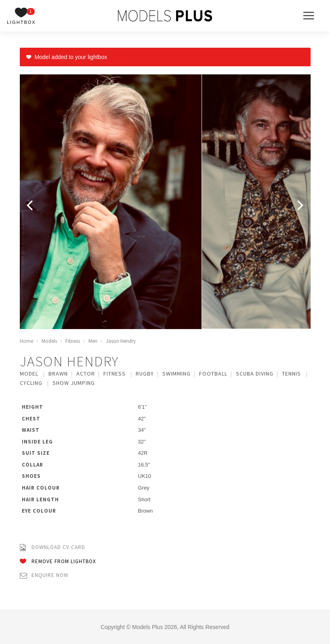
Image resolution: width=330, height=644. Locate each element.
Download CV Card (53, 548)
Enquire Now (44, 575)
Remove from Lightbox (58, 562)
